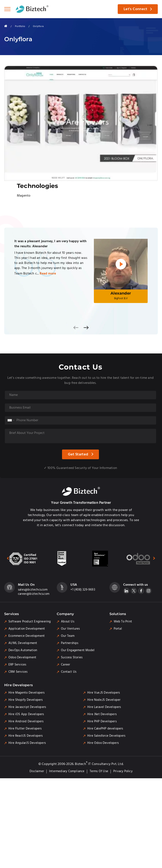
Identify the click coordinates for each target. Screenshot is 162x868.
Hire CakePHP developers (105, 729)
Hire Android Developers (26, 721)
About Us (68, 622)
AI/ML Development (23, 643)
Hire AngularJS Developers (27, 743)
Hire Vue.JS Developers (104, 693)
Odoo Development (22, 657)
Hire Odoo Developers (103, 743)
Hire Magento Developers (27, 693)
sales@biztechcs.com (33, 590)
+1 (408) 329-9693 (83, 590)
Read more (48, 274)
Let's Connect (135, 9)
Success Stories (72, 657)
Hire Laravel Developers (104, 707)
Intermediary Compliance (67, 771)
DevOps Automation (23, 650)
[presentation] (76, 328)
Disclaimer (37, 771)
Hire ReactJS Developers (26, 736)
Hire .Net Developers (102, 714)
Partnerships (70, 643)
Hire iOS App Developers (26, 714)
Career (65, 665)
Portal (118, 629)
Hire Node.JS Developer (104, 700)
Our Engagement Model (78, 650)
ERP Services (17, 665)
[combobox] (11, 420)
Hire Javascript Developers (27, 707)
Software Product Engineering (30, 622)
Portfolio (20, 26)
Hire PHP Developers (102, 721)
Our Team (68, 636)
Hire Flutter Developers (25, 729)
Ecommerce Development (27, 636)
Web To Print (123, 622)
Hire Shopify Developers (26, 700)
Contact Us (69, 672)
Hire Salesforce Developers (106, 736)
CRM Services (18, 672)
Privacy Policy (123, 771)
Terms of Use (99, 771)
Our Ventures (70, 629)
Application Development (27, 629)
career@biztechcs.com (34, 594)
